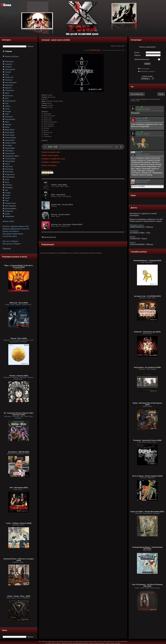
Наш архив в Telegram (11, 244)
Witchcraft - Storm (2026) (19, 303)
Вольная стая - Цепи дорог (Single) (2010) (67, 224)
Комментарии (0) (49, 237)
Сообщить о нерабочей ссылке (53, 159)
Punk (119, 46)
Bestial (132, 237)
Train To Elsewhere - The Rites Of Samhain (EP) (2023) (147, 585)
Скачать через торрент (50, 155)
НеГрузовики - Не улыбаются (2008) (147, 367)
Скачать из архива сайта (51, 152)
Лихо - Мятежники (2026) (19, 488)
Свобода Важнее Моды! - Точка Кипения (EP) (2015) (147, 548)
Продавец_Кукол (137, 225)
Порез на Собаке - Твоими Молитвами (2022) (147, 512)
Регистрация (145, 69)
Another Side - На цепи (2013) (62, 205)
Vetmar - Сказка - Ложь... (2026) (19, 596)
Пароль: (138, 55)
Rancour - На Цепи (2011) (60, 214)
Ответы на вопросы (11, 231)
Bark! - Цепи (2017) (58, 195)
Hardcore (114, 46)
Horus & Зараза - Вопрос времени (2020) (147, 476)
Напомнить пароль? (147, 71)
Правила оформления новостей (16, 229)
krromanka (134, 231)
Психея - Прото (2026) (19, 338)
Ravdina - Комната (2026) (19, 376)
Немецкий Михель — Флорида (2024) (147, 260)
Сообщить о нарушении (50, 162)
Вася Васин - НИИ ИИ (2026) (19, 452)
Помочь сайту (8, 221)
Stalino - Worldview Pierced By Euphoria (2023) (147, 404)
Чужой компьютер (142, 59)
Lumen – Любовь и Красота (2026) (19, 523)
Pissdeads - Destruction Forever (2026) (147, 440)
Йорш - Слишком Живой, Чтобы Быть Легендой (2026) (19, 266)
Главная (9, 51)
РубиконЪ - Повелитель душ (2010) (147, 332)
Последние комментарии (13, 234)
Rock (123, 46)
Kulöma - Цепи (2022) (59, 185)
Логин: (137, 52)
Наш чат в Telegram (10, 241)
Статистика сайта (10, 236)
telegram (45, 140)
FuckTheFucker (95, 50)
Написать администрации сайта (16, 226)
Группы (7, 249)
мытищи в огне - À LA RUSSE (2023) (147, 296)
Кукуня (133, 243)
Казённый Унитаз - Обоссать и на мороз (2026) (19, 560)
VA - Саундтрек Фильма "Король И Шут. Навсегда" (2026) (19, 414)
